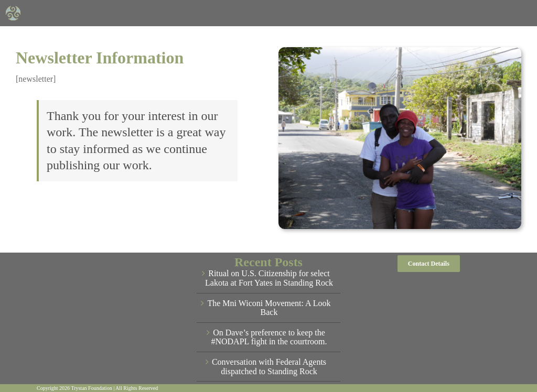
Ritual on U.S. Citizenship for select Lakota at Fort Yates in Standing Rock (269, 278)
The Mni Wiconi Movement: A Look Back (269, 308)
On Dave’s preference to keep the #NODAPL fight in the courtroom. (269, 337)
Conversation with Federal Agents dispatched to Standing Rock (269, 367)
